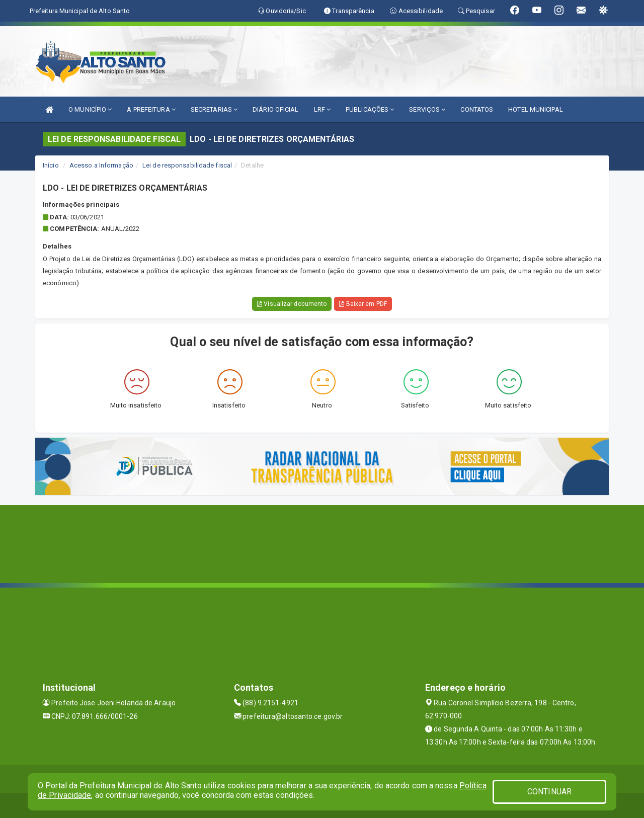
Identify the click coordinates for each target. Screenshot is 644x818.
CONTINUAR (549, 792)
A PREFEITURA (151, 109)
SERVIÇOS (427, 109)
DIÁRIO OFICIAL (275, 109)
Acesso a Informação (101, 165)
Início (51, 165)
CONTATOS (477, 109)
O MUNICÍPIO (90, 109)
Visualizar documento (292, 304)
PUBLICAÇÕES (370, 109)
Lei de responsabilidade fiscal (187, 165)
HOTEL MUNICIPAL (536, 109)
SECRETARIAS (214, 109)
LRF (323, 109)
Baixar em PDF (363, 304)
